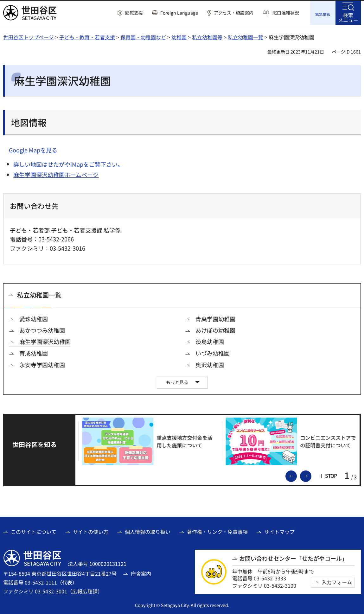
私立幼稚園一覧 (246, 36)
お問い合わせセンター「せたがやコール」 (293, 557)
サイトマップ (279, 531)
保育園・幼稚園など (143, 36)
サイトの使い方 (91, 531)
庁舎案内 (141, 572)
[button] (130, 13)
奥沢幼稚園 (210, 364)
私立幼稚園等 (207, 36)
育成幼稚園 (34, 352)
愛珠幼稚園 (34, 318)
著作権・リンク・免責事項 (217, 531)
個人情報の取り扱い (148, 531)
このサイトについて (34, 531)
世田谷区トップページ (29, 36)
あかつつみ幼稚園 (42, 330)
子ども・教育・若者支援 (87, 36)
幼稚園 (179, 36)
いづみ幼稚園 (213, 352)
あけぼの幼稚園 (215, 330)
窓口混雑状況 (286, 13)
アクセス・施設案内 (234, 13)
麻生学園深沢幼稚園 (45, 341)
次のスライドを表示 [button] (311, 475)
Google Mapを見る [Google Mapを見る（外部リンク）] (33, 149)
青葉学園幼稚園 (215, 318)
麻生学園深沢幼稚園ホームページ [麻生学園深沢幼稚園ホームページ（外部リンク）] (56, 174)
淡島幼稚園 (210, 341)
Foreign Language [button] (179, 13)
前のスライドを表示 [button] (297, 475)
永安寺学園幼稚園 (42, 364)
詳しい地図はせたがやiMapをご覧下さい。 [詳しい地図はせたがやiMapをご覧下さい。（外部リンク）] (68, 163)
